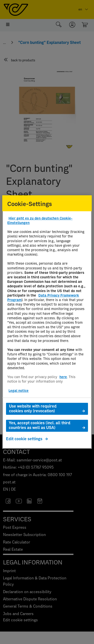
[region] (47, 322)
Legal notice (19, 391)
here (63, 377)
